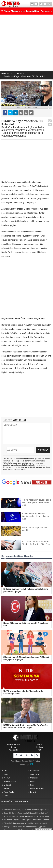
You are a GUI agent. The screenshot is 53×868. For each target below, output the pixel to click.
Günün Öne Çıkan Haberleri (15, 801)
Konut (33, 781)
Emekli (33, 792)
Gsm (6, 795)
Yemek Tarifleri (13, 744)
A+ (50, 121)
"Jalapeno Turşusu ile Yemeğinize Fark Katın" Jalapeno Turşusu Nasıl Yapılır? (25, 820)
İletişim (40, 747)
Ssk (6, 771)
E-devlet (7, 785)
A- (50, 124)
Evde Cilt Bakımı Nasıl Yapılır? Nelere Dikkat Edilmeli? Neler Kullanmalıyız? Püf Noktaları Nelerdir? (25, 813)
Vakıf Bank (35, 774)
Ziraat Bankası (10, 781)
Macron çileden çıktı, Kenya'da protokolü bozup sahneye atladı (26, 830)
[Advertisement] (26, 43)
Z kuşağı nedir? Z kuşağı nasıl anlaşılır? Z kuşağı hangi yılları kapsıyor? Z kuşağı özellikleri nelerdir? (25, 817)
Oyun (13, 747)
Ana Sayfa (13, 750)
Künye (40, 744)
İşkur (32, 785)
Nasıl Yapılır (9, 792)
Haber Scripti (24, 765)
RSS (40, 750)
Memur (7, 778)
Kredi (6, 774)
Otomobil (34, 778)
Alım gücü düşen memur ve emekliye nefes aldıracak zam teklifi (24, 824)
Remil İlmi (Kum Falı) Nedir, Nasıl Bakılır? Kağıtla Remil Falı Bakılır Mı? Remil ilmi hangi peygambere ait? (25, 810)
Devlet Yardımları (37, 788)
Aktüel (7, 788)
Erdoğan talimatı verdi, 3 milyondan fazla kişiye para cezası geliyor (24, 827)
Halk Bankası (36, 771)
